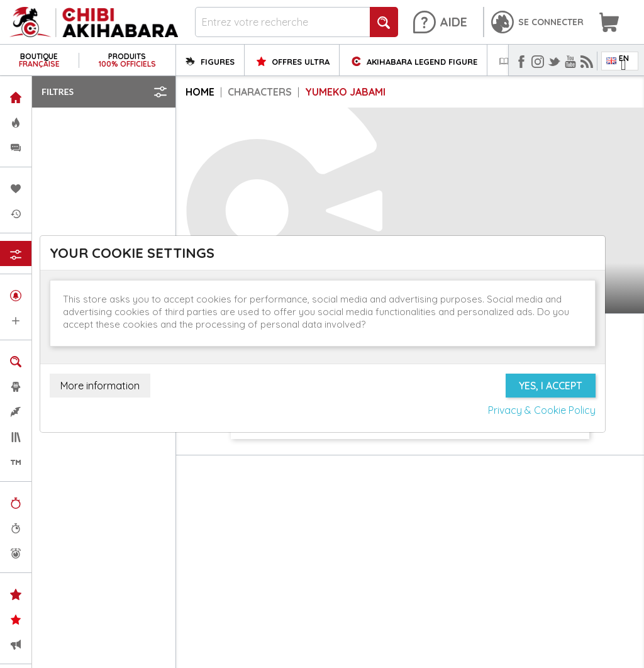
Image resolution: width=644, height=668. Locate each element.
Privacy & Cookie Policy (542, 410)
